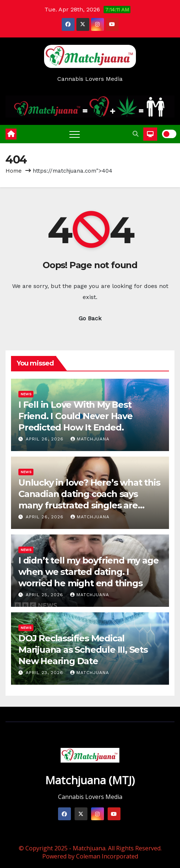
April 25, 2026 (45, 595)
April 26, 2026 (46, 439)
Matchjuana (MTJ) (90, 780)
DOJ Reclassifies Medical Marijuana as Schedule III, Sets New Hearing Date (83, 650)
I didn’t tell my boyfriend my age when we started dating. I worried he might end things (88, 572)
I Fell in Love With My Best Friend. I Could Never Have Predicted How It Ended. (75, 416)
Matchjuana (90, 439)
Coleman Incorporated (107, 856)
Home (14, 171)
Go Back (90, 318)
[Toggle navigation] (75, 134)
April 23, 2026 (45, 673)
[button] (136, 134)
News (26, 394)
